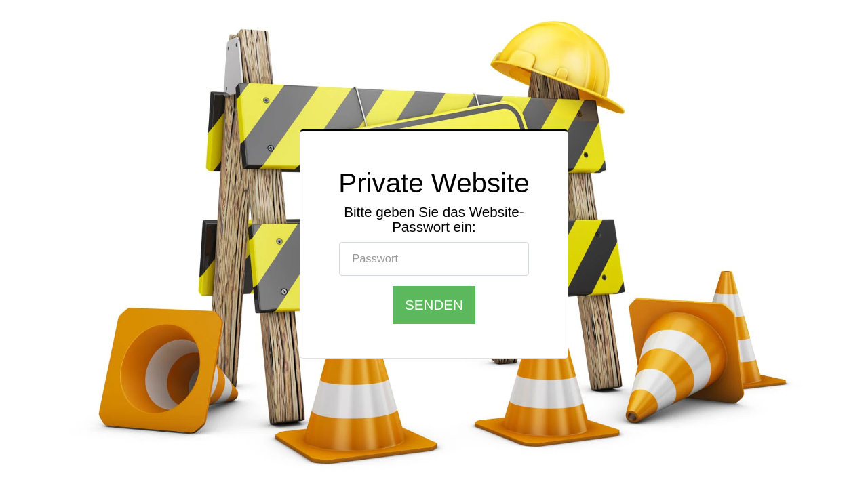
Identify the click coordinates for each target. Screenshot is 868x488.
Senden (434, 305)
